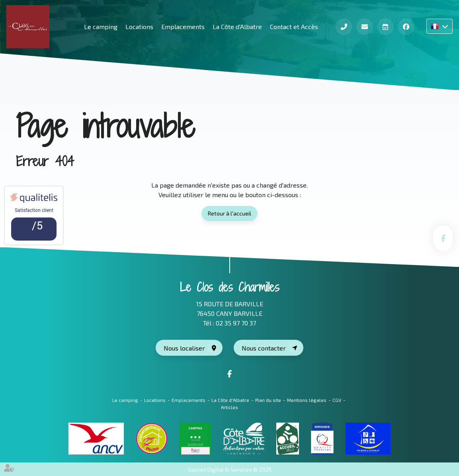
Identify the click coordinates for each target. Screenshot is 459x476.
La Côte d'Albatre (237, 26)
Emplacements (183, 26)
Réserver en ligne (385, 27)
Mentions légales (307, 400)
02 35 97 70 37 (236, 323)
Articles (229, 407)
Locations (139, 26)
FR (439, 26)
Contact (365, 27)
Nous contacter (264, 348)
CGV (337, 400)
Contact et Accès (294, 26)
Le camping (125, 400)
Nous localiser (184, 348)
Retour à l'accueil (229, 213)
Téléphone (344, 27)
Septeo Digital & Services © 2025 (230, 469)
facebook (443, 238)
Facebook (406, 27)
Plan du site (268, 400)
